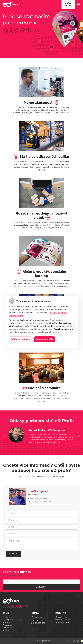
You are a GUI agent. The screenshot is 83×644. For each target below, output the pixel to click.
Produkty (7, 617)
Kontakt (6, 631)
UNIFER (76, 641)
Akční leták (68, 5)
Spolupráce (8, 628)
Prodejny (7, 622)
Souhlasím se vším (45, 339)
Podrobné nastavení (21, 339)
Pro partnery (8, 625)
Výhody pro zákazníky (12, 620)
